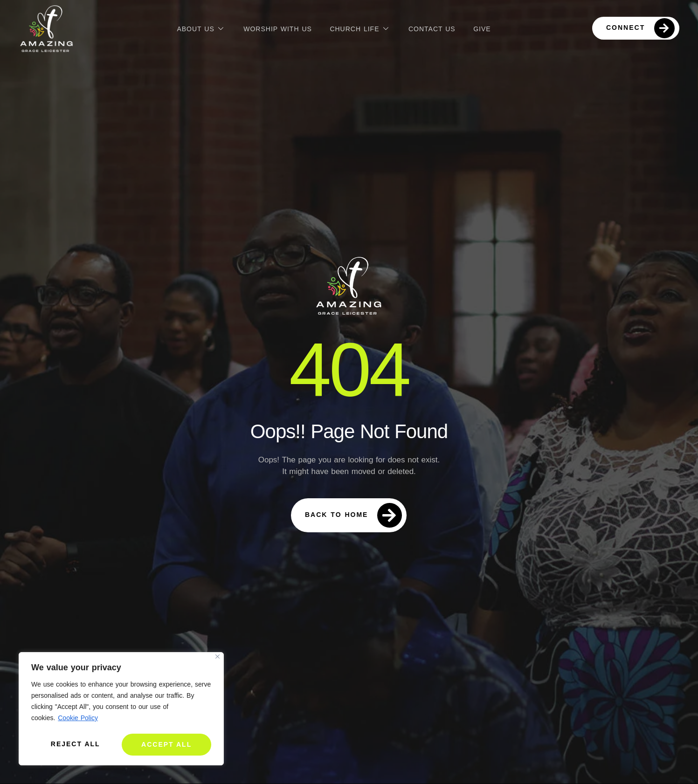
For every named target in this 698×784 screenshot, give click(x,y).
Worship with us (277, 28)
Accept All (167, 744)
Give (483, 28)
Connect (640, 28)
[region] (121, 710)
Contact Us (432, 28)
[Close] (218, 659)
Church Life (360, 28)
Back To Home (353, 515)
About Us (200, 28)
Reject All (75, 744)
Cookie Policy (78, 721)
